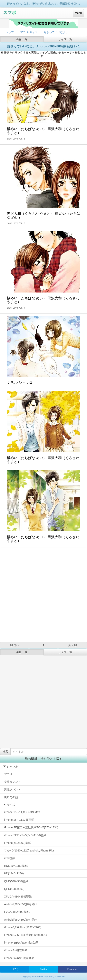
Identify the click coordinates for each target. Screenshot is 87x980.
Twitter (43, 969)
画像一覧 (22, 39)
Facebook (73, 969)
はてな (15, 969)
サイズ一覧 (65, 39)
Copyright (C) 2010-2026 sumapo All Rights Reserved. (43, 976)
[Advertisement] (43, 594)
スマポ (10, 12)
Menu (78, 13)
